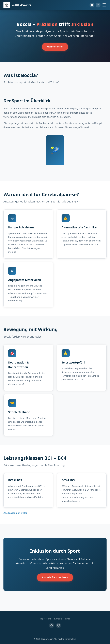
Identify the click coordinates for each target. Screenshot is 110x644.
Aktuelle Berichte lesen (55, 577)
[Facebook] (92, 5)
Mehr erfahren (55, 47)
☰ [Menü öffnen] (104, 5)
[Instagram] (98, 5)
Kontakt (58, 619)
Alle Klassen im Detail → (17, 513)
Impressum (45, 619)
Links (68, 619)
